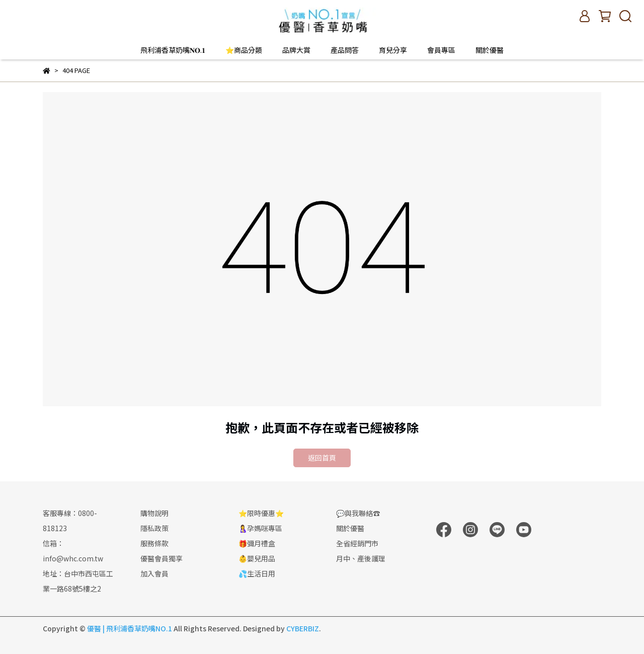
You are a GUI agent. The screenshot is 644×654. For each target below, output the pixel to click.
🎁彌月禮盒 (257, 543)
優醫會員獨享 (162, 558)
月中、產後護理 (361, 558)
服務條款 (154, 543)
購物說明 (154, 513)
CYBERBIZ (303, 628)
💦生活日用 (257, 573)
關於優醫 (490, 50)
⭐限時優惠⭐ (261, 513)
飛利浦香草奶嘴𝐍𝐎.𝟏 (173, 50)
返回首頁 (322, 458)
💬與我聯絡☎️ (358, 513)
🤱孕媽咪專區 (260, 528)
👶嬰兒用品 (257, 558)
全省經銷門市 (357, 543)
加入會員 (154, 573)
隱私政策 (154, 528)
